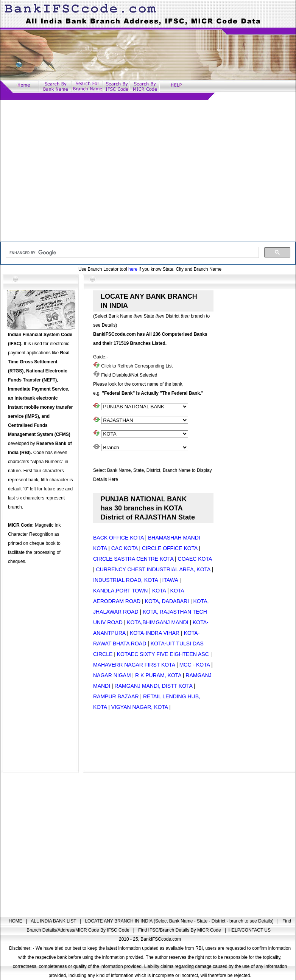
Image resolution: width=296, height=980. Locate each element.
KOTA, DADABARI (167, 601)
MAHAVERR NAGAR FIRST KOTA (134, 665)
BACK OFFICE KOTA (118, 538)
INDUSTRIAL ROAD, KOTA (125, 580)
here (133, 269)
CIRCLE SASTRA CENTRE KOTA (133, 559)
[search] (132, 253)
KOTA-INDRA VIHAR (155, 633)
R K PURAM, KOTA (158, 675)
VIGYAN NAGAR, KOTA (140, 707)
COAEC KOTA (195, 559)
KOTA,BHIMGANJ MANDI (157, 622)
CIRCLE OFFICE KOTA (170, 548)
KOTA (159, 591)
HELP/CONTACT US (249, 930)
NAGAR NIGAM (112, 675)
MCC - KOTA (195, 665)
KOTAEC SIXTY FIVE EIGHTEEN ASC (163, 654)
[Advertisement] (71, 171)
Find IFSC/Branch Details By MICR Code (180, 930)
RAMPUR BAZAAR (116, 696)
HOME (16, 921)
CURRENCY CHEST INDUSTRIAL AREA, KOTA (153, 569)
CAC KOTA (125, 548)
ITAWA (170, 580)
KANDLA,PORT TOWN (120, 591)
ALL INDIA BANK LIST (54, 921)
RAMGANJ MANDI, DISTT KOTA (154, 686)
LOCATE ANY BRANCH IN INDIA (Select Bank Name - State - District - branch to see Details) (180, 921)
